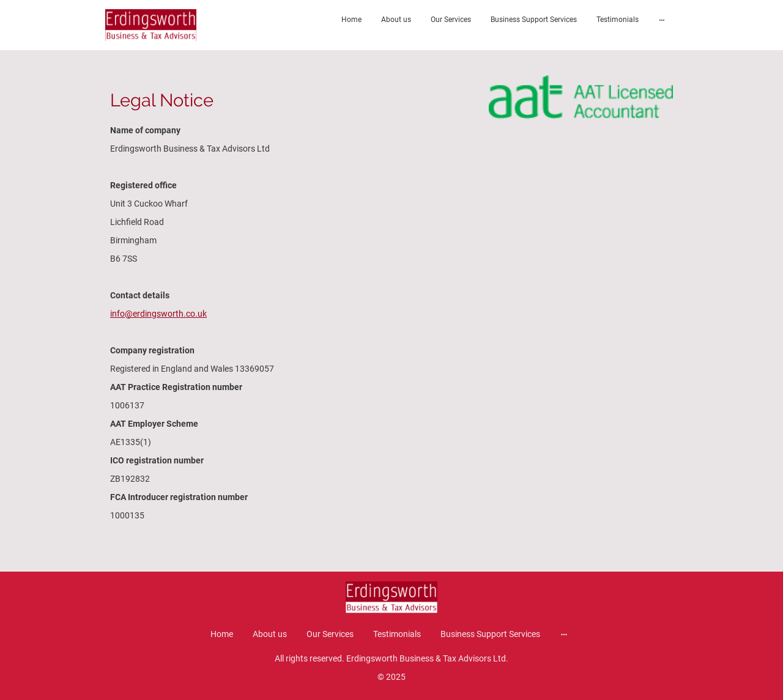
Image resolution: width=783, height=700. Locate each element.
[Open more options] (662, 20)
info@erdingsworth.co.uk (158, 314)
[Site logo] (151, 25)
